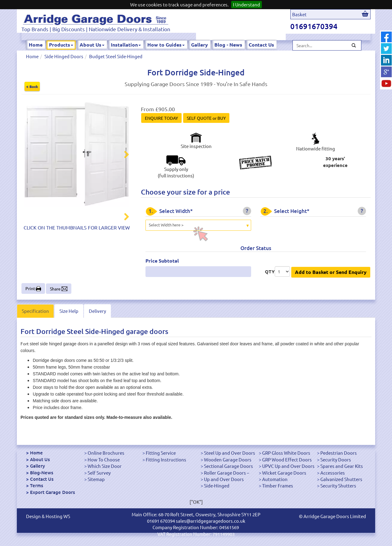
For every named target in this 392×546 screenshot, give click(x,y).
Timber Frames (278, 485)
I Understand (247, 4)
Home (36, 45)
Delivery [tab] (97, 311)
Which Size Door (105, 466)
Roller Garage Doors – (226, 473)
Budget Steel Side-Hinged (116, 56)
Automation (275, 479)
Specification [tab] (35, 311)
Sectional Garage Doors (228, 466)
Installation (126, 45)
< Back (32, 86)
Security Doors (336, 459)
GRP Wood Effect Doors (287, 459)
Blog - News (228, 45)
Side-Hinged (217, 485)
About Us (92, 45)
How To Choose (104, 459)
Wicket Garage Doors (284, 473)
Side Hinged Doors (64, 56)
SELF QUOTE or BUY (206, 118)
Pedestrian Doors (339, 453)
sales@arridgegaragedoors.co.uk (211, 521)
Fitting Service (161, 453)
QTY (270, 271)
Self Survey (99, 473)
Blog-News (42, 472)
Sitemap (96, 479)
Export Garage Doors (53, 492)
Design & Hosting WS (48, 516)
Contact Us (261, 45)
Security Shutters (338, 485)
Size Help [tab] (69, 311)
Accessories (333, 473)
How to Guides (166, 45)
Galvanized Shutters (341, 479)
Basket (299, 14)
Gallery (200, 45)
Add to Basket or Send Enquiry (331, 272)
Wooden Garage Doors (228, 459)
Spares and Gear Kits (342, 466)
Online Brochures (106, 453)
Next (123, 155)
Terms (37, 485)
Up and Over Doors (224, 479)
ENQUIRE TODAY (161, 118)
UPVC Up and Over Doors (288, 466)
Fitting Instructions (166, 459)
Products (61, 45)
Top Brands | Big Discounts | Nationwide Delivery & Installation (96, 29)
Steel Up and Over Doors (230, 453)
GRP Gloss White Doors (286, 453)
